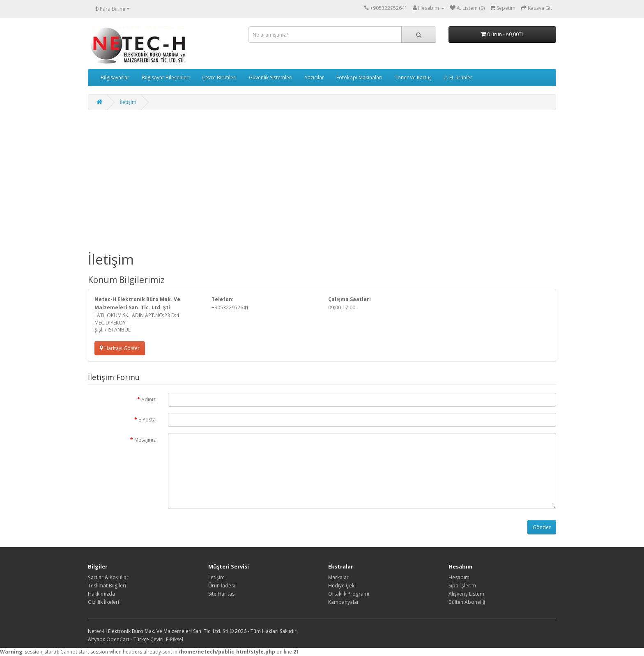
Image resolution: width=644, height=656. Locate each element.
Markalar (338, 577)
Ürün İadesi (222, 586)
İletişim (128, 102)
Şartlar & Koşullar (108, 577)
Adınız (148, 399)
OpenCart (118, 639)
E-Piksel (175, 639)
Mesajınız (145, 440)
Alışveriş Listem (466, 594)
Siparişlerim (462, 586)
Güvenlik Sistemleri (271, 77)
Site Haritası (222, 594)
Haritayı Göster (120, 348)
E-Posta (147, 420)
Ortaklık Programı (349, 594)
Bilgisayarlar (115, 77)
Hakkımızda (101, 594)
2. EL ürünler (458, 77)
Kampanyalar (344, 602)
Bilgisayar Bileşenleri (166, 77)
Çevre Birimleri (219, 77)
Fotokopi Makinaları (359, 77)
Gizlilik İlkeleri (103, 602)
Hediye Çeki (342, 586)
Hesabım (459, 577)
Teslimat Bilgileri (107, 586)
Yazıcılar (314, 77)
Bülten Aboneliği (468, 602)
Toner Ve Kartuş (413, 77)
